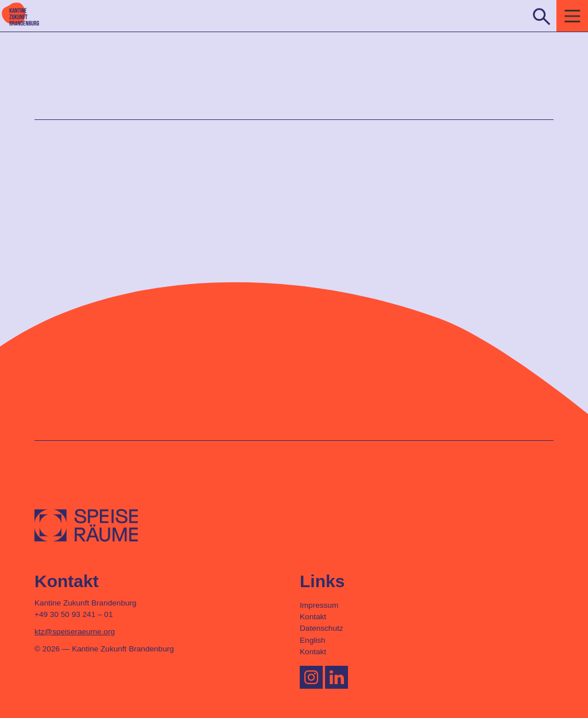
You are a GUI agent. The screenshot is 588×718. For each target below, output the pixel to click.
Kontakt (313, 617)
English (313, 640)
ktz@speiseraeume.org (75, 632)
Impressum (319, 605)
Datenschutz (322, 628)
